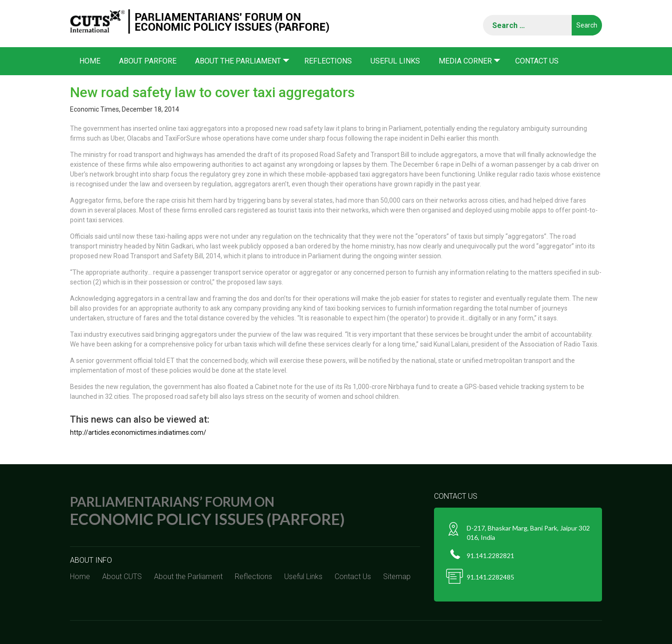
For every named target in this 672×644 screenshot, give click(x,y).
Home (90, 61)
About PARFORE (148, 61)
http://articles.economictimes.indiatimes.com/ (138, 432)
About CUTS (122, 577)
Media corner (465, 61)
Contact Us (537, 61)
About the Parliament (238, 61)
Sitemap (397, 577)
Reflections (328, 61)
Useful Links (395, 61)
